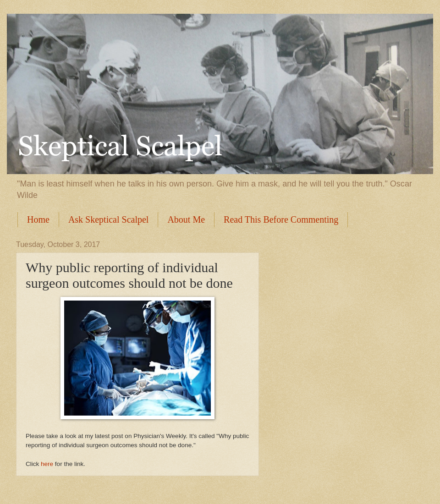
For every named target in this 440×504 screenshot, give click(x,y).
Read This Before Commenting (281, 219)
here (47, 464)
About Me (186, 219)
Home (38, 219)
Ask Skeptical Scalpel (109, 219)
